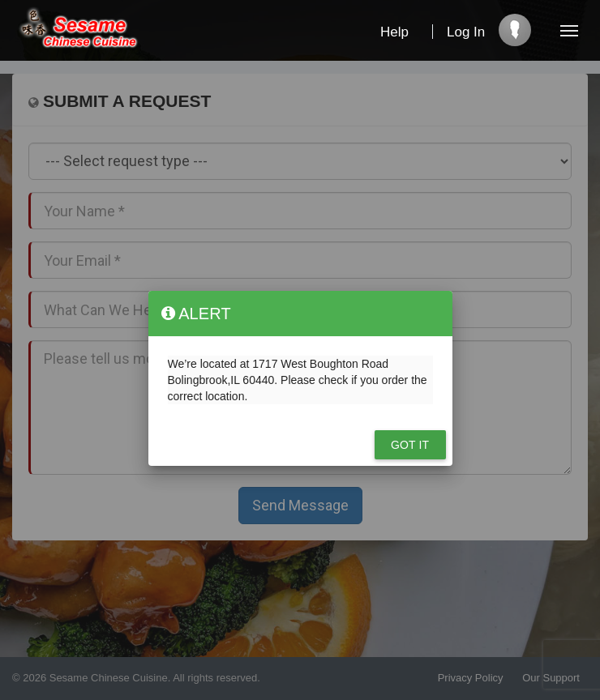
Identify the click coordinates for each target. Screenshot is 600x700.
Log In (466, 32)
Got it (410, 445)
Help (394, 32)
